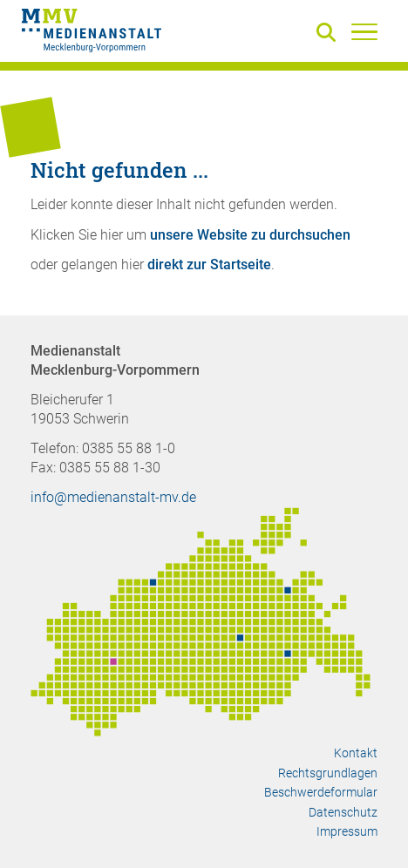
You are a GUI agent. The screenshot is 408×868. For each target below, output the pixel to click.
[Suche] (330, 34)
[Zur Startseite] (92, 33)
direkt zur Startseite (209, 264)
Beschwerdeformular (321, 792)
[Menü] (364, 31)
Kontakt (356, 753)
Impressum (347, 831)
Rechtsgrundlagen (328, 773)
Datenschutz (343, 812)
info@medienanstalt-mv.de (113, 497)
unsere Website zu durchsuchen (250, 235)
